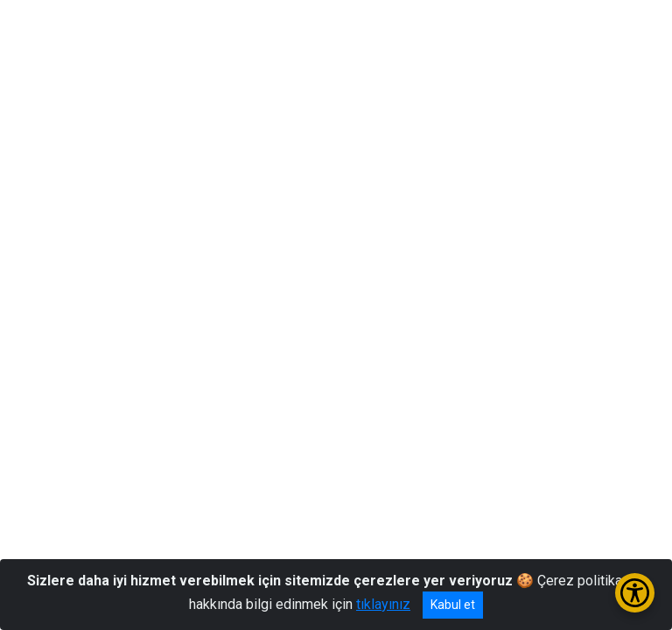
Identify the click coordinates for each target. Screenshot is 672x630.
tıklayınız (383, 604)
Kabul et (453, 605)
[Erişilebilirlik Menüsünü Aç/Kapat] (635, 593)
